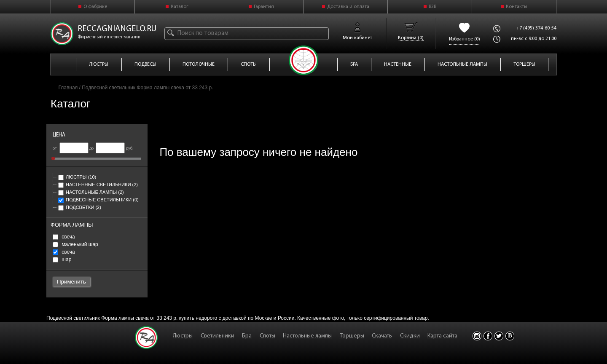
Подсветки (80, 207)
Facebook (488, 336)
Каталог (180, 7)
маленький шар (75, 244)
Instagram (477, 336)
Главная (68, 88)
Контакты (517, 7)
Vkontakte (510, 336)
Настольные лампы (91, 192)
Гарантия (264, 7)
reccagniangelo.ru (117, 29)
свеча (64, 237)
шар (62, 260)
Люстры (77, 177)
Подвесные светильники (98, 200)
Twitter (499, 336)
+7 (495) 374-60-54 (536, 28)
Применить (71, 282)
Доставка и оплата (348, 7)
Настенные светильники (98, 185)
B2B (432, 7)
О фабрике (95, 7)
